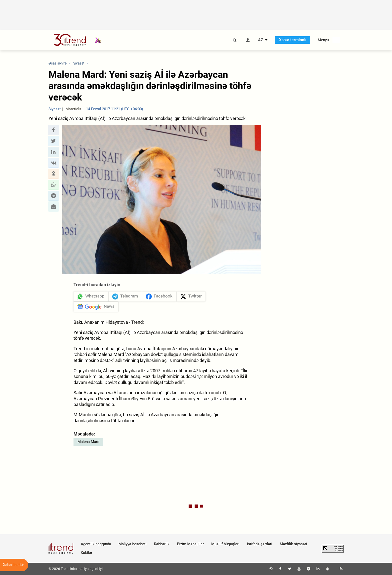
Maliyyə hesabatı (132, 544)
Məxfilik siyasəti (293, 544)
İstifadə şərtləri (260, 544)
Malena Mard (88, 442)
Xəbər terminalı (293, 40)
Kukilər (86, 553)
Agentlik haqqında (96, 544)
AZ (261, 40)
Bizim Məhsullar (190, 544)
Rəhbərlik (162, 544)
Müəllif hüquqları (225, 544)
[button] (53, 130)
